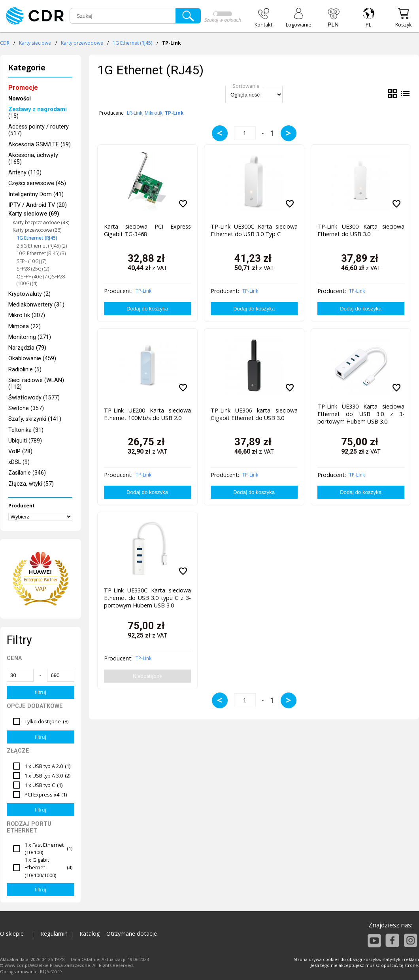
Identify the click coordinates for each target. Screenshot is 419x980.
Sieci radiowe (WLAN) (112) (36, 384)
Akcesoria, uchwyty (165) (33, 159)
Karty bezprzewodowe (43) (41, 222)
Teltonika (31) (26, 430)
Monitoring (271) (30, 337)
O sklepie (12, 934)
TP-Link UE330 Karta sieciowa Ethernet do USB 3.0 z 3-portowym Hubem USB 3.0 (361, 414)
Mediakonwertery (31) (36, 305)
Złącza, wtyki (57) (31, 484)
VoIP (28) (20, 451)
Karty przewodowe (82, 43)
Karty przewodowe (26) (37, 230)
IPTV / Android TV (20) (38, 205)
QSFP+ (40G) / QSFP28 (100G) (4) (41, 280)
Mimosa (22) (25, 326)
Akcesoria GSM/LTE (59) (40, 145)
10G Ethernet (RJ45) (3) (41, 253)
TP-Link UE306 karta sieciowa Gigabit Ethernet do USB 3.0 (254, 414)
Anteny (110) (25, 173)
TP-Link (143, 291)
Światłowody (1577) (34, 398)
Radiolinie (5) (25, 370)
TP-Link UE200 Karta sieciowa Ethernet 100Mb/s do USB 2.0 (147, 414)
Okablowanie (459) (32, 359)
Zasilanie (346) (27, 473)
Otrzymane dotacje (132, 934)
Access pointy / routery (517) (39, 130)
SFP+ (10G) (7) (31, 261)
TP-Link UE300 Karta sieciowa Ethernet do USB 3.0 (361, 230)
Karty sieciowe (35, 43)
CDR (5, 43)
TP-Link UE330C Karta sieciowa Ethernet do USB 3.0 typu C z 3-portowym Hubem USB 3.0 (147, 598)
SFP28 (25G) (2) (33, 269)
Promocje (23, 88)
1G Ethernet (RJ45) (132, 43)
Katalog (90, 934)
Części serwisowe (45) (37, 183)
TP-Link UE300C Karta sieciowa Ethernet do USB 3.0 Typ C (254, 230)
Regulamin (54, 934)
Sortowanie (246, 86)
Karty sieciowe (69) (34, 214)
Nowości (20, 99)
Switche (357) (26, 408)
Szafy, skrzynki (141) (35, 419)
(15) (38, 113)
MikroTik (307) (27, 315)
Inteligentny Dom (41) (36, 194)
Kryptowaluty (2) (29, 294)
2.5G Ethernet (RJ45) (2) (42, 246)
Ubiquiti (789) (25, 441)
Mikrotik (154, 113)
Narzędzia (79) (27, 348)
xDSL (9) (19, 462)
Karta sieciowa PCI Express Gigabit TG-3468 (147, 230)
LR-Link (135, 113)
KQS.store (51, 971)
